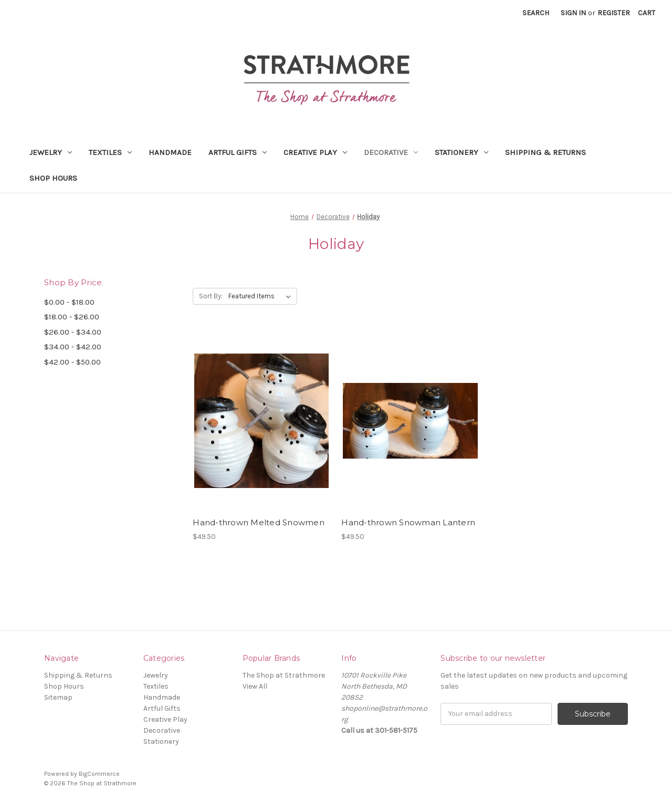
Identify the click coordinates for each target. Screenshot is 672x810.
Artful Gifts (238, 152)
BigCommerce (99, 774)
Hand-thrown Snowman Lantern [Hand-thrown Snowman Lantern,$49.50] (408, 522)
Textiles (110, 152)
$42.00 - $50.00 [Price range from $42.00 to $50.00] (72, 362)
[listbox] (262, 296)
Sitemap (58, 697)
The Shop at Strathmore (284, 675)
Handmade (170, 152)
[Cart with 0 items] (647, 13)
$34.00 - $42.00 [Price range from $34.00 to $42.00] (73, 347)
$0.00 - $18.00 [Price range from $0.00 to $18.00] (69, 302)
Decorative (391, 152)
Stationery (461, 152)
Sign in (573, 13)
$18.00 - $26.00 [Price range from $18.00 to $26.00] (72, 317)
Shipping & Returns (545, 152)
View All (255, 686)
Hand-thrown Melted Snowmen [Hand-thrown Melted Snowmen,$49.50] (259, 522)
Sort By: (211, 296)
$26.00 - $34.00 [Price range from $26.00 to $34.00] (73, 332)
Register (614, 13)
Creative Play (315, 152)
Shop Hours (53, 178)
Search (536, 13)
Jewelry (51, 152)
